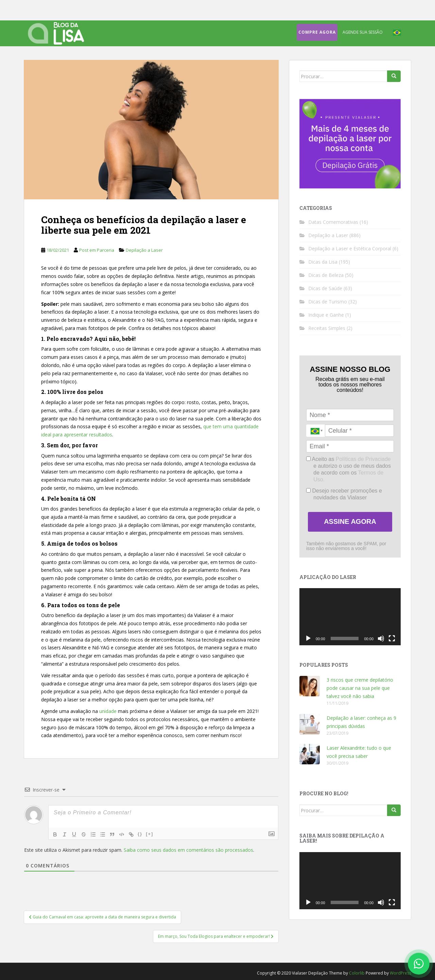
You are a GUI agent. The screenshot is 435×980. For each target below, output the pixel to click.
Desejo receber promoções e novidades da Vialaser (344, 494)
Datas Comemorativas (333, 222)
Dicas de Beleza (326, 275)
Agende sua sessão (363, 32)
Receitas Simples (327, 328)
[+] (150, 834)
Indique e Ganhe (326, 315)
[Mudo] (381, 638)
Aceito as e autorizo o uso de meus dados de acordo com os (349, 469)
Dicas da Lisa (323, 262)
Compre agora (317, 32)
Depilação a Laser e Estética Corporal (350, 248)
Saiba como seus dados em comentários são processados (188, 850)
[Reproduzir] (308, 638)
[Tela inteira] (392, 638)
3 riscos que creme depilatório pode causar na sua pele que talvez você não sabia (360, 688)
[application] (350, 617)
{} (140, 834)
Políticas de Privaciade (363, 459)
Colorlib (357, 973)
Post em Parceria (97, 250)
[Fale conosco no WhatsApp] (419, 964)
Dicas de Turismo (328, 302)
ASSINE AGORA (350, 521)
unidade (108, 711)
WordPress (401, 973)
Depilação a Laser (144, 250)
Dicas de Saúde (325, 288)
